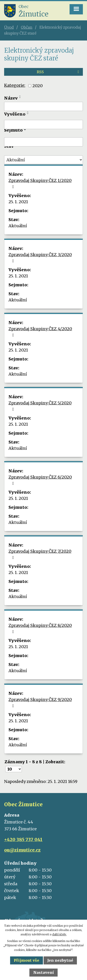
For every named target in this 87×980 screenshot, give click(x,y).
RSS (59, 72)
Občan (27, 27)
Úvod (9, 27)
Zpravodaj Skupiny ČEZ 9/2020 (40, 702)
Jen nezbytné (60, 960)
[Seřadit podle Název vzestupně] (20, 96)
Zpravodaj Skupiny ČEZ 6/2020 (40, 480)
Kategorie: (15, 85)
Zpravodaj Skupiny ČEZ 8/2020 (40, 628)
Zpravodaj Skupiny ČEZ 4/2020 (40, 332)
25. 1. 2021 (18, 202)
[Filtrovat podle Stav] (43, 160)
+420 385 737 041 (23, 839)
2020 (38, 86)
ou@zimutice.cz (22, 850)
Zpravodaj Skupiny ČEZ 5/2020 (40, 406)
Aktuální (18, 226)
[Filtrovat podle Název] (43, 106)
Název (11, 98)
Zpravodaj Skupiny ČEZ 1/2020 (40, 183)
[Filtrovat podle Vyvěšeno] (43, 125)
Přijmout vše (27, 960)
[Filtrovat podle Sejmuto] (43, 142)
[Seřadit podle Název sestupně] (20, 98)
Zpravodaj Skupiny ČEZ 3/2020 (40, 257)
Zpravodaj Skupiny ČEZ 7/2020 (40, 554)
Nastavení (44, 972)
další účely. (59, 934)
